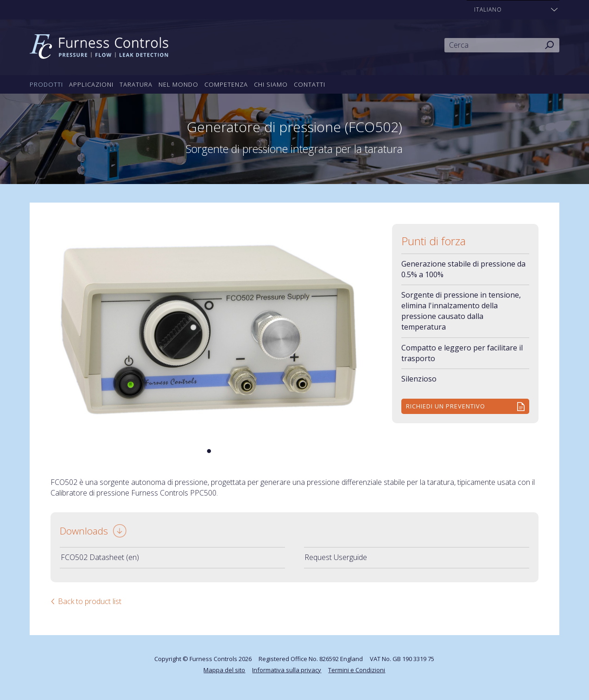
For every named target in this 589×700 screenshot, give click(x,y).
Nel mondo (178, 84)
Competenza (226, 84)
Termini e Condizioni (357, 670)
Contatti (310, 84)
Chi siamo (271, 84)
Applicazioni (91, 84)
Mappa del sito (224, 670)
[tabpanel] (209, 330)
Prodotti (46, 84)
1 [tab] (209, 452)
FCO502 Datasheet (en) (100, 557)
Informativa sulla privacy (287, 670)
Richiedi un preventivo (446, 406)
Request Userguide (336, 557)
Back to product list (90, 601)
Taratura (136, 84)
